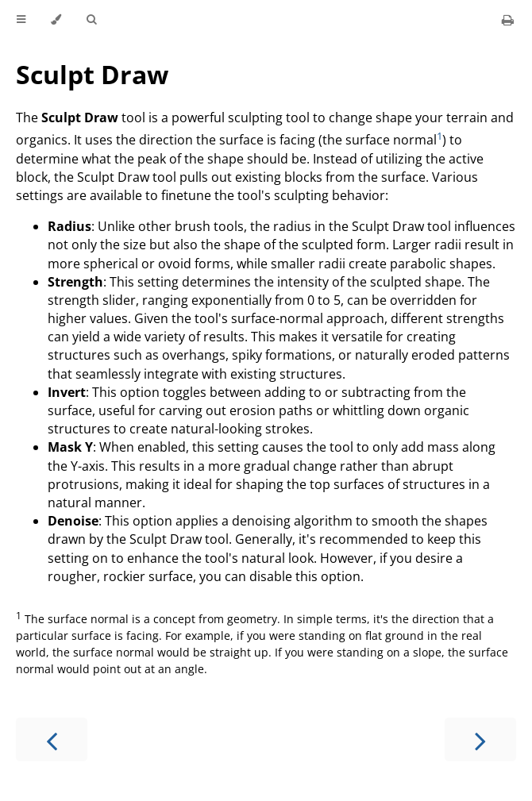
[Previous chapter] (52, 739)
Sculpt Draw (92, 74)
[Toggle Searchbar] (91, 20)
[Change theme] (56, 20)
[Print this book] (508, 20)
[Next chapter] (480, 739)
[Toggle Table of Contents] (21, 20)
